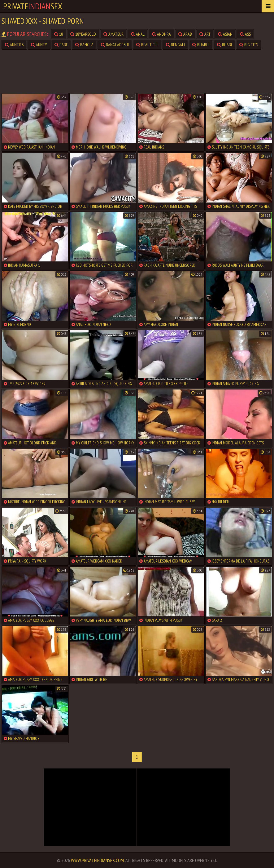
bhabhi (201, 45)
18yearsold (83, 34)
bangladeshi (115, 45)
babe (61, 45)
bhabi (224, 45)
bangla (84, 45)
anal (138, 34)
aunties (14, 45)
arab (185, 34)
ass (245, 34)
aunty (39, 45)
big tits (249, 45)
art (205, 34)
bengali (175, 45)
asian (225, 34)
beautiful (147, 45)
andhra (161, 34)
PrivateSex (33, 6)
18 (59, 34)
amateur (113, 34)
